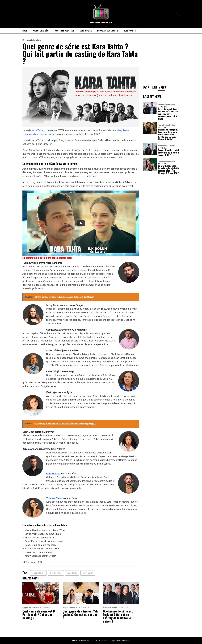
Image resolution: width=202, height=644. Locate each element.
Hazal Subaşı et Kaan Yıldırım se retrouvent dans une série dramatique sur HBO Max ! (168, 114)
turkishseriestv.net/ (123, 641)
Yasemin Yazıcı (54, 498)
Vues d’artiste (130, 31)
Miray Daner (123, 130)
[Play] (81, 223)
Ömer (28, 541)
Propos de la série (41, 31)
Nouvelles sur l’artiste (108, 31)
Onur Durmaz (53, 474)
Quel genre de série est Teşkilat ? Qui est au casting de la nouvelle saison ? (118, 616)
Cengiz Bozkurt (48, 134)
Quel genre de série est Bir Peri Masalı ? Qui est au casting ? (40, 614)
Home (25, 31)
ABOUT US (76, 641)
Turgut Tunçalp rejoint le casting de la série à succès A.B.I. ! (169, 153)
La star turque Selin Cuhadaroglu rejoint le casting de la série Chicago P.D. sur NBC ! (169, 169)
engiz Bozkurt (38, 573)
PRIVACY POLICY (87, 641)
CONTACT (98, 641)
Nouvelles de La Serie (65, 31)
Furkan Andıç (29, 134)
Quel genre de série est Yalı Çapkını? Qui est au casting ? (80, 614)
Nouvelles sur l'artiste (167, 105)
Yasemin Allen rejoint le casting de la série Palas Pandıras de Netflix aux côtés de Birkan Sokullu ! (168, 134)
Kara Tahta (38, 130)
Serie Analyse (86, 31)
